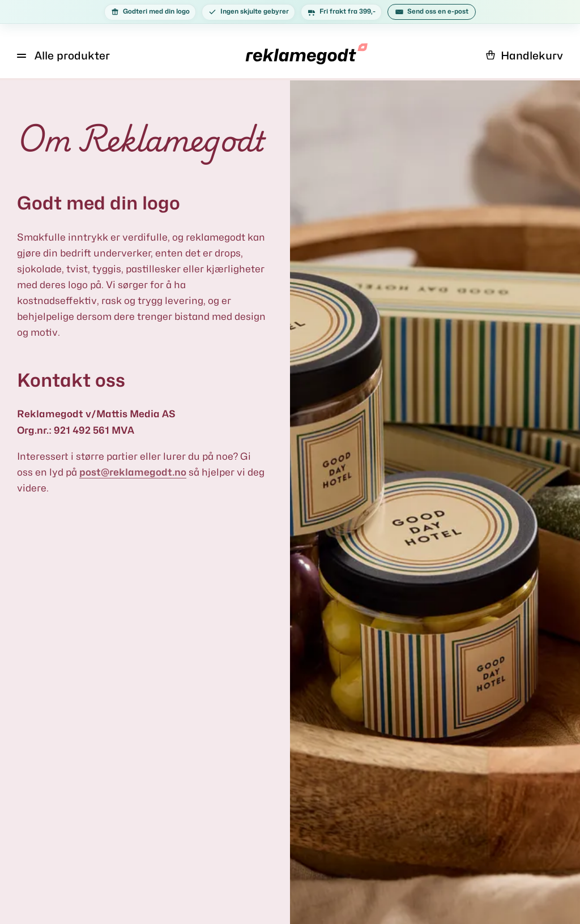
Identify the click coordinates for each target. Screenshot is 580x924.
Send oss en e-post (432, 12)
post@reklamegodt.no (133, 472)
